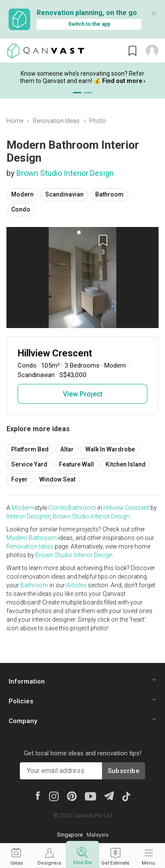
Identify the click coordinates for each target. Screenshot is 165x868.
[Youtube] (90, 796)
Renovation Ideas (56, 121)
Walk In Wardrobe (110, 449)
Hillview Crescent (126, 508)
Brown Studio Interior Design (65, 173)
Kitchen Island (126, 464)
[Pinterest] (72, 796)
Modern (22, 194)
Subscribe (124, 771)
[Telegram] (109, 795)
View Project (83, 394)
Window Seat (57, 479)
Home (15, 121)
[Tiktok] (126, 796)
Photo (98, 121)
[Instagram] (54, 796)
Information (27, 681)
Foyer (19, 479)
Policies (21, 701)
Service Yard (29, 464)
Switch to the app (89, 24)
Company (23, 721)
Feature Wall (76, 464)
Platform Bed (30, 449)
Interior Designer (28, 516)
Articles (76, 585)
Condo (21, 209)
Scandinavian (64, 194)
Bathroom (109, 194)
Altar (67, 449)
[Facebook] (37, 795)
